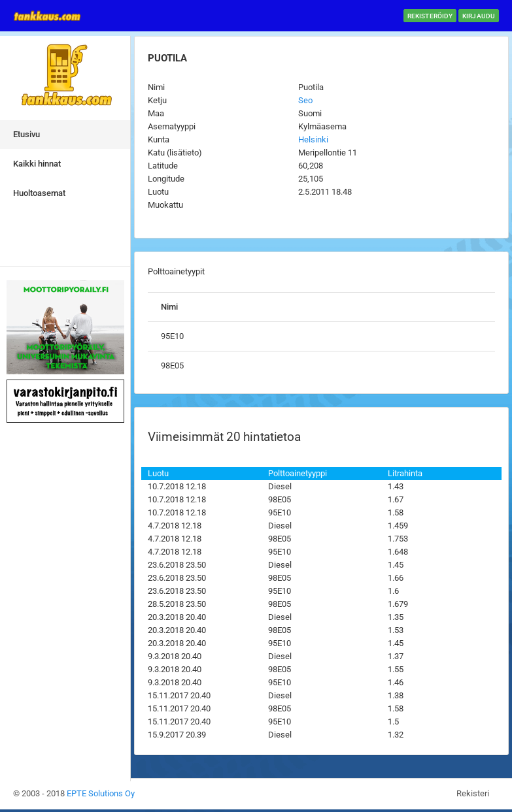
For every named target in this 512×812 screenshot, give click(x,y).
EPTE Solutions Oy (101, 793)
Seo (305, 100)
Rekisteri (473, 793)
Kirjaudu (479, 16)
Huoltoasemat (39, 193)
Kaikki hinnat (37, 164)
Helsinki (313, 139)
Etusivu (26, 134)
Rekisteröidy (430, 16)
